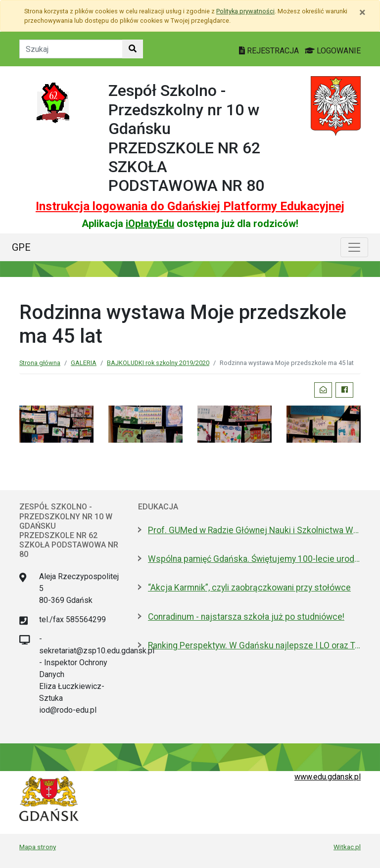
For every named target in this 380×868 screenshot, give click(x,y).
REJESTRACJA (270, 51)
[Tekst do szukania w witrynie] (71, 49)
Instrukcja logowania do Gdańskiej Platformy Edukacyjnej (190, 206)
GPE (21, 247)
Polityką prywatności (245, 11)
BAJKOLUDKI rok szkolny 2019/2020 (158, 363)
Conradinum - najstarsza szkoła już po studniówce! (246, 617)
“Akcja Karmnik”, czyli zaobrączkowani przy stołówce (249, 588)
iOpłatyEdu (150, 224)
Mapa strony (38, 847)
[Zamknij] (362, 12)
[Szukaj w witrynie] (133, 49)
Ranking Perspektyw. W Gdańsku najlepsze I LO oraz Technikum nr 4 (254, 645)
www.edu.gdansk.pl (328, 777)
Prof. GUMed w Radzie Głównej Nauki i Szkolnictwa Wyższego (254, 530)
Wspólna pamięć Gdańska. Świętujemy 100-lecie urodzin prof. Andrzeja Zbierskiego (254, 559)
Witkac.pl (347, 847)
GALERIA (84, 363)
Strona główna (40, 363)
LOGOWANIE (333, 51)
